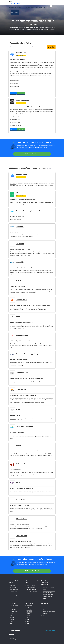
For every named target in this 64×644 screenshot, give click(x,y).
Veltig (18, 317)
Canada (12, 613)
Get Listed (39, 8)
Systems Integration (31, 587)
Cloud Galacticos (22, 100)
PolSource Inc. (21, 518)
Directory (45, 614)
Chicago (28, 614)
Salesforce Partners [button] (15, 8)
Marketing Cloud (14, 591)
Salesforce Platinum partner (49, 591)
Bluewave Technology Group (27, 354)
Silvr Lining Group (23, 373)
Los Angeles (29, 610)
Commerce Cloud (14, 593)
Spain (11, 623)
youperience (21, 500)
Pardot (12, 597)
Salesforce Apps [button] (28, 8)
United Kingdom (14, 612)
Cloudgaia (20, 226)
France (12, 621)
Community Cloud (14, 589)
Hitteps (19, 193)
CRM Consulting (14, 630)
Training (28, 593)
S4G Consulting (22, 335)
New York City (29, 612)
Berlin (28, 619)
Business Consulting (31, 585)
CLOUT (18, 281)
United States (13, 610)
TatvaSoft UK (21, 390)
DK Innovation (21, 464)
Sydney (28, 616)
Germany (12, 619)
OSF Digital (20, 243)
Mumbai (28, 618)
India (11, 615)
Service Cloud (13, 587)
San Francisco (29, 608)
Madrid (28, 623)
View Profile (13, 93)
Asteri (18, 409)
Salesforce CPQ (13, 595)
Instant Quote (21, 93)
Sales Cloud (13, 585)
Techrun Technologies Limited (28, 211)
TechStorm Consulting (25, 427)
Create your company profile (51, 630)
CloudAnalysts (21, 299)
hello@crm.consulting (52, 632)
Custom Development (31, 589)
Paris (28, 621)
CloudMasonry (21, 53)
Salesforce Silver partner (48, 595)
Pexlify (18, 483)
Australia (12, 617)
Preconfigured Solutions (32, 591)
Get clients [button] (14, 13)
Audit (28, 595)
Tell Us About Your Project (32, 154)
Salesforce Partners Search (49, 606)
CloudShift (20, 262)
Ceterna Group (21, 535)
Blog (46, 8)
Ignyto (18, 445)
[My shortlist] (51, 6)
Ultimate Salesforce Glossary (49, 612)
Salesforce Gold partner (48, 593)
